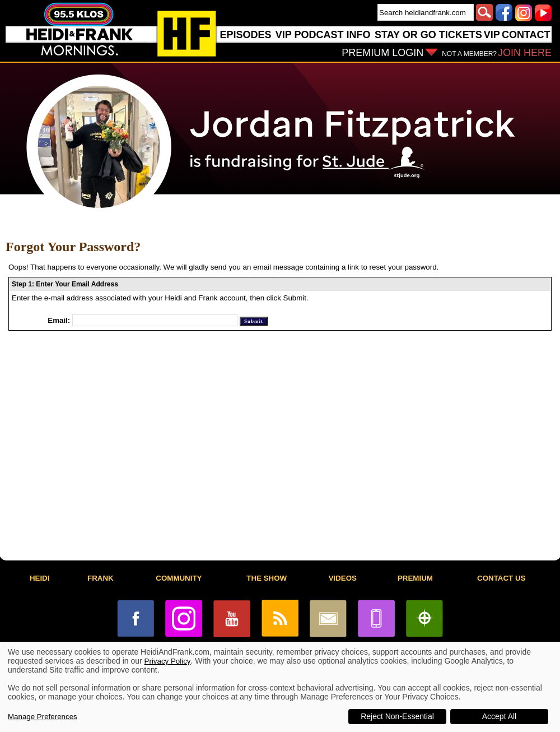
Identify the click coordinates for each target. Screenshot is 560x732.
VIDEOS (343, 578)
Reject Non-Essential (397, 716)
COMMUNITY (179, 578)
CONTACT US (501, 578)
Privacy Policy (168, 661)
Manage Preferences (43, 717)
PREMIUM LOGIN (382, 53)
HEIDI (40, 578)
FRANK (101, 578)
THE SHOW (267, 578)
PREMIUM (415, 578)
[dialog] (280, 687)
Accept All (499, 716)
